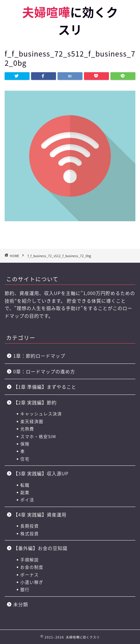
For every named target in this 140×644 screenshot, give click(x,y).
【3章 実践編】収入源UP (41, 473)
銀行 (25, 589)
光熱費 (27, 429)
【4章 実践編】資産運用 (40, 514)
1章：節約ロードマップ (42, 356)
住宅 (25, 459)
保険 (25, 444)
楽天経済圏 (32, 421)
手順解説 (30, 560)
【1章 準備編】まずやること (45, 387)
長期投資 (30, 526)
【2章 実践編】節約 (35, 402)
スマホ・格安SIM (38, 436)
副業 (25, 492)
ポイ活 (27, 500)
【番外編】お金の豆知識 (40, 548)
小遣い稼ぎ (32, 582)
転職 (25, 485)
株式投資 (30, 533)
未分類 (21, 604)
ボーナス (30, 575)
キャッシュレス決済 (41, 414)
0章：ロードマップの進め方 (44, 371)
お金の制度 (32, 567)
